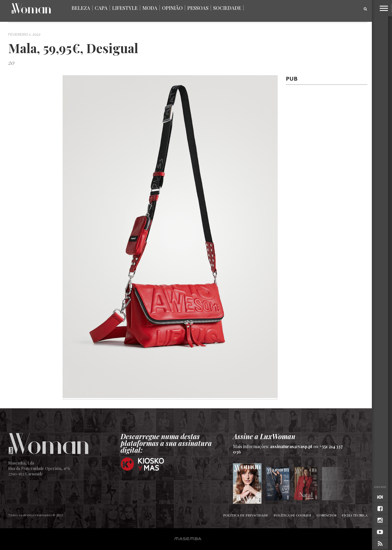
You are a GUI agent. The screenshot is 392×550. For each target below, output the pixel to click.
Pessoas (198, 8)
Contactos (327, 515)
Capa (101, 8)
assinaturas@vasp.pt (291, 446)
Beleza (81, 8)
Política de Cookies (292, 515)
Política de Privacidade (246, 515)
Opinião (172, 8)
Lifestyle (125, 8)
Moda (150, 8)
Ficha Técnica (355, 515)
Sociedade (227, 8)
